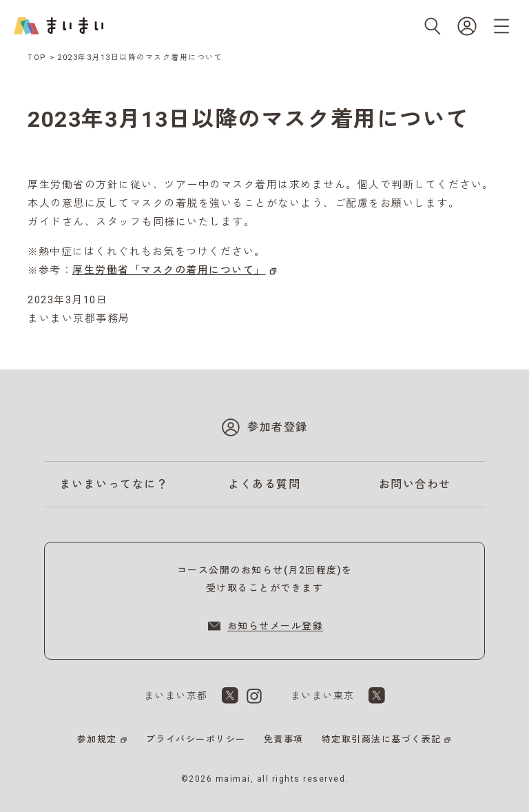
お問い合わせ (415, 484)
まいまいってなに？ (114, 484)
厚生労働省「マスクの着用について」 (169, 270)
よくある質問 (264, 484)
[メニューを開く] (501, 26)
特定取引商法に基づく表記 (382, 739)
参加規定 (97, 739)
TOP (37, 58)
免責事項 (284, 739)
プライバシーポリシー (196, 739)
